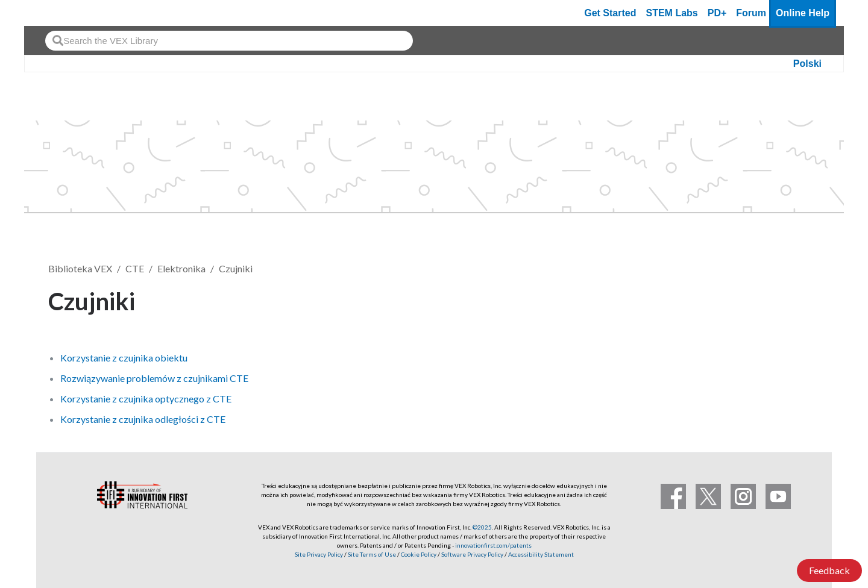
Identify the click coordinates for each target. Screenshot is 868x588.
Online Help (803, 13)
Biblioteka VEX (80, 268)
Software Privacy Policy (472, 554)
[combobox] (229, 41)
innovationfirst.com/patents (493, 545)
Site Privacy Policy (319, 554)
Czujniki (236, 268)
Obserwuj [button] (784, 299)
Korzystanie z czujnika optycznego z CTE (146, 399)
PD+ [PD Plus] (717, 13)
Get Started (610, 13)
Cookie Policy (419, 554)
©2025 (482, 527)
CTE (135, 268)
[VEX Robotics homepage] (57, 13)
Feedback (829, 570)
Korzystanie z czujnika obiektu (124, 358)
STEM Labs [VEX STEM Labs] (672, 13)
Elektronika (181, 268)
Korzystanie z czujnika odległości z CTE (143, 419)
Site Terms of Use (371, 554)
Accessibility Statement (541, 554)
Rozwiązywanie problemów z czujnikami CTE (154, 378)
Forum (751, 13)
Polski (807, 64)
